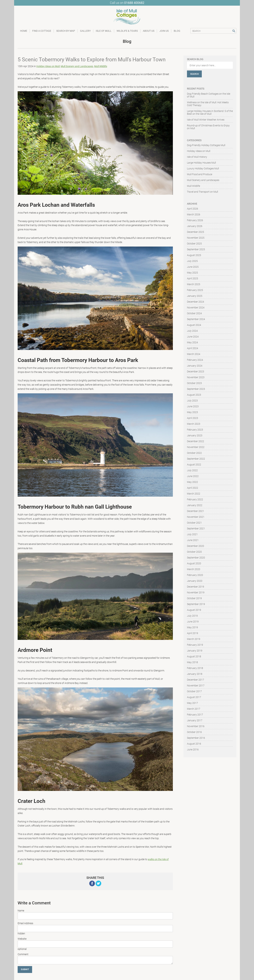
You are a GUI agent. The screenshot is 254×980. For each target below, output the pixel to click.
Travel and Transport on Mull (202, 192)
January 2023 (195, 435)
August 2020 (194, 563)
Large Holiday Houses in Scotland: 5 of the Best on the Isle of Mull (210, 112)
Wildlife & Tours (127, 31)
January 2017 (195, 720)
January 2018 (195, 674)
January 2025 (195, 296)
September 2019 (196, 604)
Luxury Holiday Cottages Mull (203, 168)
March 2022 (194, 494)
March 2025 (194, 284)
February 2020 (195, 575)
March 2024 (194, 354)
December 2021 (196, 511)
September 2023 (196, 389)
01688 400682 (134, 3)
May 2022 (192, 482)
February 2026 (195, 220)
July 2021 (192, 534)
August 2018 (194, 656)
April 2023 (193, 418)
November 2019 (196, 592)
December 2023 (196, 371)
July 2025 (192, 261)
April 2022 (193, 488)
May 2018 (192, 662)
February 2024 (195, 360)
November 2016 (196, 726)
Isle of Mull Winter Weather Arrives (206, 120)
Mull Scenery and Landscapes (77, 66)
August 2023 (194, 395)
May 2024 (192, 342)
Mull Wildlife (101, 66)
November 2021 (196, 517)
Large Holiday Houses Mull (201, 163)
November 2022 (196, 447)
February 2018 (195, 668)
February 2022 (195, 499)
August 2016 (194, 744)
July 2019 (192, 616)
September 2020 (196, 558)
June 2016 (193, 749)
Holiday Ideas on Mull (48, 66)
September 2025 (196, 249)
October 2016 (194, 732)
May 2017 (192, 703)
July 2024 (192, 331)
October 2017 (194, 691)
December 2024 (196, 302)
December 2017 (196, 680)
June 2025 (193, 267)
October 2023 (194, 383)
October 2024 (194, 313)
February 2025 (195, 290)
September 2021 (196, 529)
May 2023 (192, 412)
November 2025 (196, 238)
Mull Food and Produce (200, 174)
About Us (149, 31)
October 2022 (194, 453)
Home (24, 31)
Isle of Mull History (197, 157)
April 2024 (193, 348)
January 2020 (195, 581)
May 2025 (192, 273)
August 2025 (194, 255)
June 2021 (193, 540)
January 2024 (195, 366)
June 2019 (193, 622)
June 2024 (193, 337)
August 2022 (194, 465)
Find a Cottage (42, 31)
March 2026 (194, 214)
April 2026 (193, 209)
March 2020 (194, 569)
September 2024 (196, 319)
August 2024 (194, 325)
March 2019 (194, 639)
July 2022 (192, 470)
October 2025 (194, 244)
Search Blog (195, 59)
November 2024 (196, 308)
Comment (23, 954)
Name (21, 911)
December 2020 (196, 546)
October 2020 (194, 552)
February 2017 (195, 715)
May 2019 (192, 627)
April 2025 (193, 278)
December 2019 (196, 587)
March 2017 (194, 709)
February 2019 (195, 645)
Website (22, 939)
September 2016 (196, 738)
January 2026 (195, 226)
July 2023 (192, 401)
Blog (177, 31)
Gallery (85, 31)
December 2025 (196, 232)
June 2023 (193, 406)
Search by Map (66, 31)
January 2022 (195, 505)
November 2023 (196, 377)
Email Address (25, 923)
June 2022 (193, 476)
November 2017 (196, 686)
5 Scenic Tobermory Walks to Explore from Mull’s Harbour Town (92, 59)
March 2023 (194, 424)
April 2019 (193, 633)
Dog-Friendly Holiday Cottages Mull (206, 145)
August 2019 (194, 610)
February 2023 (195, 430)
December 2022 (196, 441)
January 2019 (195, 651)
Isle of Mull (104, 31)
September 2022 (196, 459)
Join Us (164, 31)
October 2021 (194, 523)
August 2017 (194, 697)
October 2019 (194, 598)
